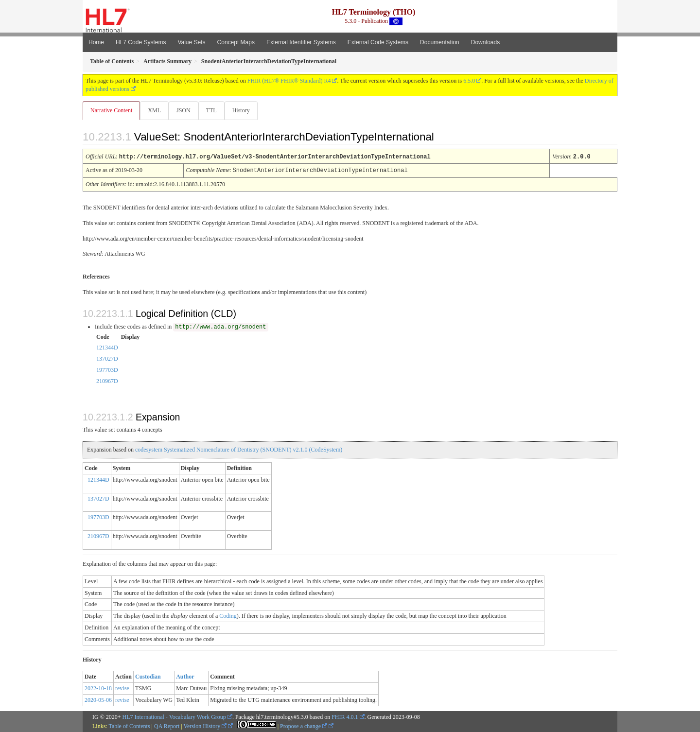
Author (185, 676)
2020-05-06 (98, 699)
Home (96, 42)
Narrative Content (111, 110)
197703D (107, 369)
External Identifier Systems (301, 42)
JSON (185, 110)
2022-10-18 (98, 688)
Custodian (148, 676)
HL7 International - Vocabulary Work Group (174, 716)
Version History (205, 726)
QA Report (167, 726)
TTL (214, 110)
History (245, 110)
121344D (107, 347)
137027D (107, 358)
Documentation (440, 42)
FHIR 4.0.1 (345, 716)
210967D (107, 381)
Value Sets (191, 42)
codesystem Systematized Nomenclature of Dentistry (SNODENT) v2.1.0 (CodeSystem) (239, 449)
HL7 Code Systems (141, 42)
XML (155, 110)
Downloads (485, 42)
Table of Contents (129, 726)
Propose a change (304, 726)
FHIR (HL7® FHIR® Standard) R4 (289, 81)
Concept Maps (236, 42)
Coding (228, 615)
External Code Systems (378, 42)
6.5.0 (469, 81)
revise (122, 688)
